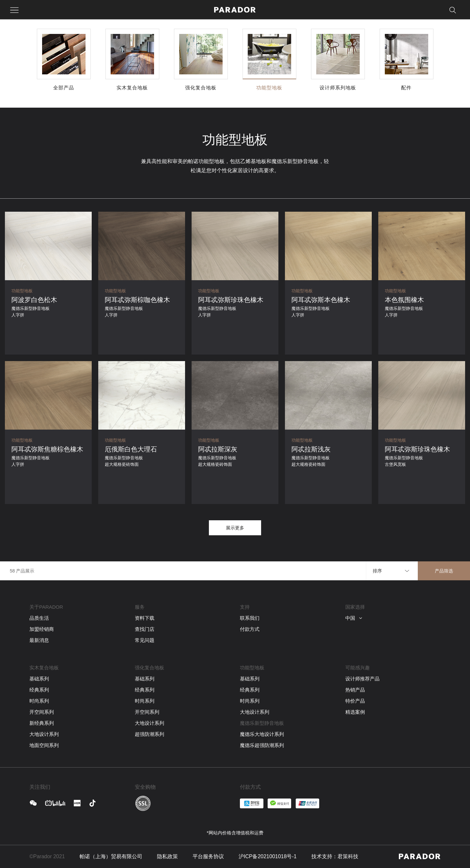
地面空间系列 (44, 745)
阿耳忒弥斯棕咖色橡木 (137, 300)
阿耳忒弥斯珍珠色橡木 (231, 300)
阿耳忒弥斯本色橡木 (321, 300)
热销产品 (355, 690)
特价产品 (355, 701)
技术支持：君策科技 (335, 856)
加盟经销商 (42, 629)
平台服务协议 (208, 856)
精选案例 (355, 712)
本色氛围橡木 (404, 300)
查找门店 (145, 629)
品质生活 (39, 618)
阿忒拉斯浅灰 (311, 449)
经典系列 (39, 690)
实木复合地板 (44, 668)
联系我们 (250, 618)
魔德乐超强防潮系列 (262, 745)
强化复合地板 (149, 668)
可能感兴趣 (358, 668)
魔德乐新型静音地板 (262, 723)
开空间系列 (42, 712)
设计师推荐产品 (362, 679)
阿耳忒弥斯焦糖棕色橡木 (47, 449)
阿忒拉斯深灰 (218, 449)
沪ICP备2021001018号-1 (268, 856)
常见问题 (145, 640)
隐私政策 (167, 856)
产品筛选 (444, 571)
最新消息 (39, 640)
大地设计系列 (44, 734)
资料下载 (145, 618)
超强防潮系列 (149, 734)
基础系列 (39, 679)
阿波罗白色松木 (34, 300)
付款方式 (250, 629)
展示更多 (235, 528)
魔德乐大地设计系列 (262, 734)
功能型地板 (22, 291)
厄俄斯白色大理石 (131, 449)
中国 (354, 618)
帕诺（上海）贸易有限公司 (111, 856)
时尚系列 (39, 701)
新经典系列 (42, 723)
